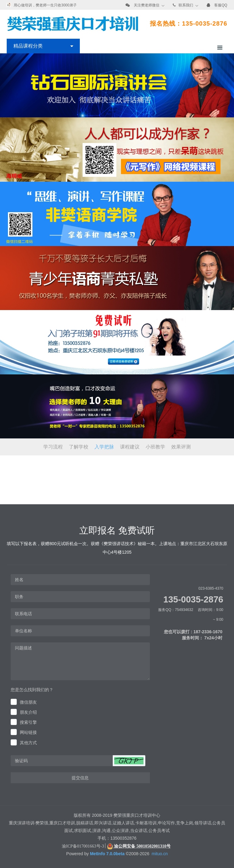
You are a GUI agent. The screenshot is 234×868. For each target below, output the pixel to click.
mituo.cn (160, 854)
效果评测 (181, 447)
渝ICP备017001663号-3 (83, 846)
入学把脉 (104, 447)
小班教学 (155, 447)
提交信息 (80, 778)
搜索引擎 (28, 722)
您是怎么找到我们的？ (32, 690)
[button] (129, 761)
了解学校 (79, 447)
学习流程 (53, 447)
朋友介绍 (28, 712)
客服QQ (221, 5)
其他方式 (28, 743)
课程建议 (130, 447)
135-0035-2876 (193, 599)
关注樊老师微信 (147, 5)
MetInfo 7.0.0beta (107, 854)
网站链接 (28, 732)
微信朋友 (28, 702)
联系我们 (186, 5)
